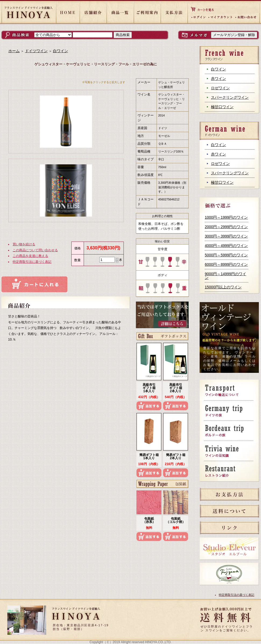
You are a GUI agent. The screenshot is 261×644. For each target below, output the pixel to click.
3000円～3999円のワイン (226, 236)
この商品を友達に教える (30, 256)
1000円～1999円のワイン (226, 217)
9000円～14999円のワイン (225, 276)
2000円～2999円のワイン (226, 227)
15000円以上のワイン (223, 287)
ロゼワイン (220, 88)
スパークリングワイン (230, 97)
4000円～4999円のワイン (226, 246)
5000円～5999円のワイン (226, 255)
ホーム (14, 51)
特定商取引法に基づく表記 (32, 262)
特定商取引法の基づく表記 (237, 595)
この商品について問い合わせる (35, 250)
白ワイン (218, 69)
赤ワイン (218, 79)
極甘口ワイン (222, 107)
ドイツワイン (36, 51)
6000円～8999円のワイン (226, 264)
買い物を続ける (24, 244)
